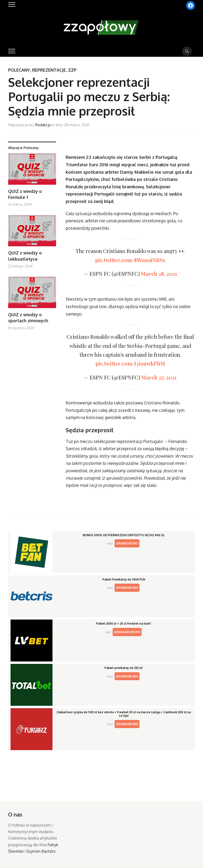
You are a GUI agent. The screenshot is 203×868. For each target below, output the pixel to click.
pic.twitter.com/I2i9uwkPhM (130, 363)
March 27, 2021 (159, 377)
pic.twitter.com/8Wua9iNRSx (130, 260)
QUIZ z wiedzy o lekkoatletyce (25, 256)
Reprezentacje (49, 70)
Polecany (19, 70)
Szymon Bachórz (41, 851)
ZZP (72, 70)
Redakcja (43, 125)
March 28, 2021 (159, 274)
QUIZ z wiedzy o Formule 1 (25, 194)
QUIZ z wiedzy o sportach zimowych (28, 318)
